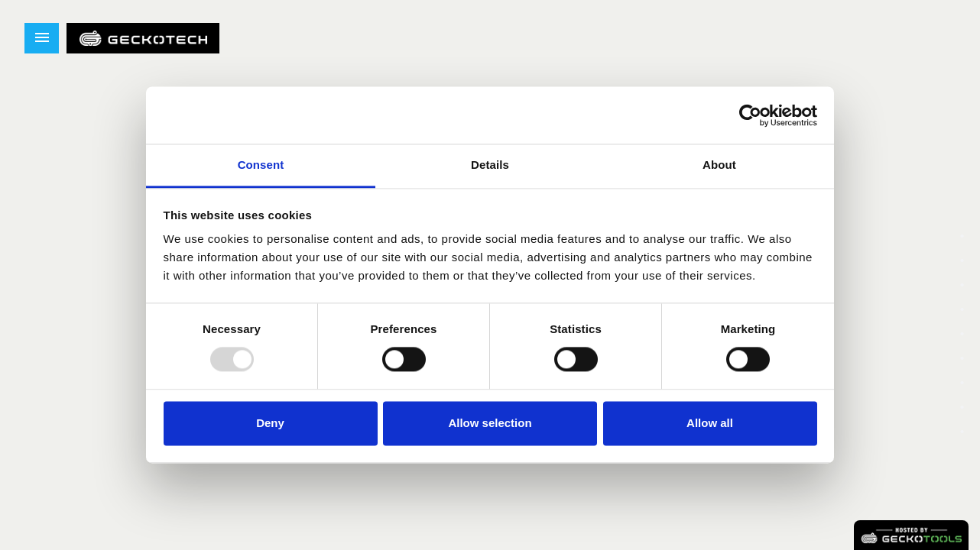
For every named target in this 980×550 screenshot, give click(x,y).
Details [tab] (490, 165)
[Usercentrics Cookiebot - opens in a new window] (750, 115)
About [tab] (719, 165)
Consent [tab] (261, 165)
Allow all (710, 423)
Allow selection (490, 423)
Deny (270, 423)
